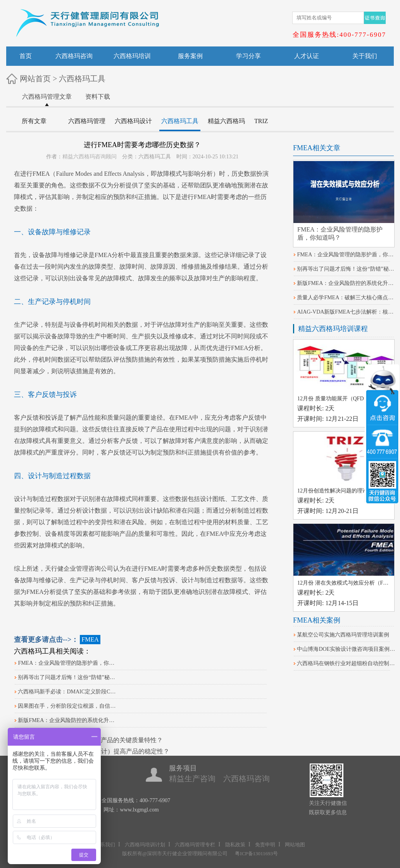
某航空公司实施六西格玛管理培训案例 (343, 635)
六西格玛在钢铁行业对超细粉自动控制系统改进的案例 (347, 663)
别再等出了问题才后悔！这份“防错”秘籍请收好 (67, 677)
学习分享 (248, 56)
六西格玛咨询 (74, 56)
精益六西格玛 (226, 121)
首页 (26, 56)
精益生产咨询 (192, 779)
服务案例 (190, 56)
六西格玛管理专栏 (195, 845)
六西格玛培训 (132, 56)
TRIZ (261, 121)
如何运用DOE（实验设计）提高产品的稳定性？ (104, 751)
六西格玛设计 (133, 121)
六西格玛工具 (82, 79)
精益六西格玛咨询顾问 (90, 157)
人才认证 (307, 56)
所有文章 (34, 121)
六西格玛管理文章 (47, 97)
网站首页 (35, 79)
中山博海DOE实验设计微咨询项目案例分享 (347, 649)
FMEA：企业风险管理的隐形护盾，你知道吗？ (67, 663)
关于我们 (365, 56)
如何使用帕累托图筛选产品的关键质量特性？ (101, 740)
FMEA (41, 174)
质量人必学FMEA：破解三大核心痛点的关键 (347, 298)
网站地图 (295, 845)
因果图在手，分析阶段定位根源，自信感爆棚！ (67, 706)
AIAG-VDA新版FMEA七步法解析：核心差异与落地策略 (347, 312)
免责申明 (265, 845)
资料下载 (98, 97)
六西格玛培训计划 (145, 845)
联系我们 (105, 845)
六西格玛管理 (87, 121)
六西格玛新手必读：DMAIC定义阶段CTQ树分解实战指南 (67, 692)
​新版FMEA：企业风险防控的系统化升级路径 (67, 720)
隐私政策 (235, 845)
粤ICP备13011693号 (256, 853)
